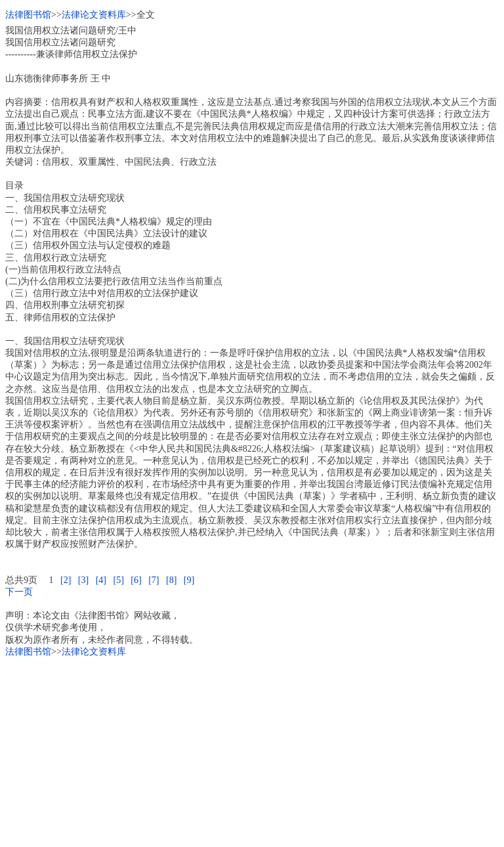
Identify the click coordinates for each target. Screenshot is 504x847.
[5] (118, 580)
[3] (83, 580)
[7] (154, 580)
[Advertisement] (252, 750)
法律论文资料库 (94, 15)
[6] (136, 580)
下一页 (19, 592)
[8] (171, 580)
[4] (101, 580)
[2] (66, 580)
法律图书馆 (28, 15)
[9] (189, 580)
